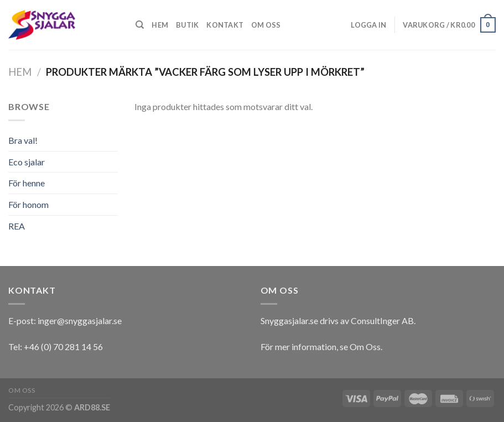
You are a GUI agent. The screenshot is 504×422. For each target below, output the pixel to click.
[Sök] (140, 25)
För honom (28, 204)
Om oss (266, 25)
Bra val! (23, 140)
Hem (160, 25)
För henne (27, 183)
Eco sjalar (27, 162)
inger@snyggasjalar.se (80, 321)
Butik (187, 25)
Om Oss (365, 347)
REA (17, 226)
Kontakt (225, 25)
